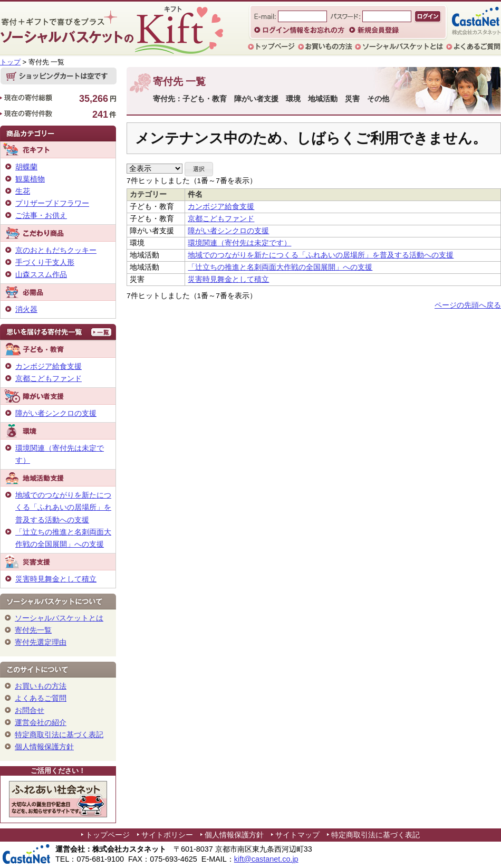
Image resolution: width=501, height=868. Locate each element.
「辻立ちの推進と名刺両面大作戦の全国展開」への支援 (280, 267)
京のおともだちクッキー (56, 250)
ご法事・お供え (41, 215)
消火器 (26, 309)
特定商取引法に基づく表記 (59, 735)
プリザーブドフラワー (52, 203)
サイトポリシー (167, 835)
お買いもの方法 (41, 686)
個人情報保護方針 (44, 747)
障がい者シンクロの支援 (228, 231)
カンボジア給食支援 (221, 207)
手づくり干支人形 (45, 262)
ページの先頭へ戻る (468, 305)
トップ (10, 62)
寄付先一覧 (33, 630)
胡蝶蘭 (26, 167)
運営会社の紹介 (41, 722)
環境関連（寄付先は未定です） (239, 243)
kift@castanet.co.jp (266, 859)
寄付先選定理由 (41, 642)
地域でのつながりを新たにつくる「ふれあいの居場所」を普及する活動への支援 (321, 255)
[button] (199, 169)
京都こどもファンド (221, 219)
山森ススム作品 (41, 274)
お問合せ (30, 710)
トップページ (108, 835)
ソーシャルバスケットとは (59, 618)
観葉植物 (30, 179)
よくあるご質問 (41, 698)
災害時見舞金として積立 (228, 279)
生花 (23, 191)
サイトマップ (297, 835)
